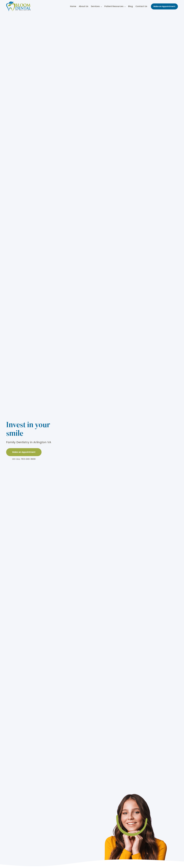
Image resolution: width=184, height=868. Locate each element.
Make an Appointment (164, 6)
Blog (130, 6)
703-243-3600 (28, 459)
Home (73, 6)
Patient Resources (115, 6)
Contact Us (141, 6)
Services (96, 6)
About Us (84, 6)
